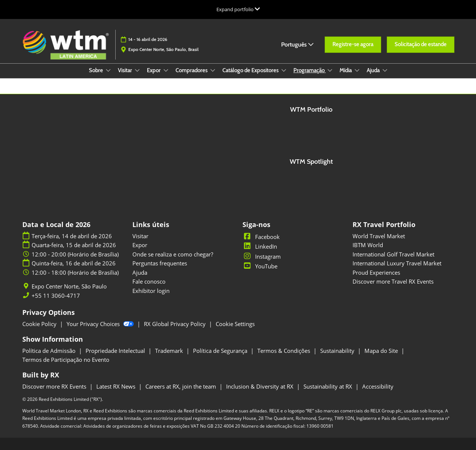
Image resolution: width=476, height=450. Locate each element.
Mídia (346, 70)
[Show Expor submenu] (166, 70)
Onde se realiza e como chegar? (173, 254)
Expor (154, 70)
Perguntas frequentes (160, 263)
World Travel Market (379, 236)
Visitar (126, 70)
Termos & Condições (284, 351)
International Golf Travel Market (393, 254)
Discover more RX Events (55, 386)
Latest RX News (117, 386)
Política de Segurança (221, 351)
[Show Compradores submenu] (213, 70)
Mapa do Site (382, 351)
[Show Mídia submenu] (357, 70)
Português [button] (297, 44)
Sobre (97, 70)
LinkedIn (260, 246)
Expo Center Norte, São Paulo (69, 286)
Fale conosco (149, 281)
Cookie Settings (235, 324)
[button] (353, 45)
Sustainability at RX (329, 386)
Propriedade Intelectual (116, 351)
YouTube (260, 266)
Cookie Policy (40, 324)
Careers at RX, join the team (181, 386)
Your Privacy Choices (101, 324)
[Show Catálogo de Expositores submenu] (284, 70)
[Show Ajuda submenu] (385, 70)
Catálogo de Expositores (251, 70)
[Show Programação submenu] (330, 70)
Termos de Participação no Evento (66, 360)
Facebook (261, 237)
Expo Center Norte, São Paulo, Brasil (163, 49)
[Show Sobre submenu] (108, 70)
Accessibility (378, 386)
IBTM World (368, 245)
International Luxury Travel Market (397, 263)
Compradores (192, 70)
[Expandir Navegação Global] (238, 9)
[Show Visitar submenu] (137, 70)
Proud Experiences (376, 272)
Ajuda (374, 70)
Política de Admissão (50, 351)
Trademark (170, 351)
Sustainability (338, 351)
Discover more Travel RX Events (393, 281)
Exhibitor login (151, 291)
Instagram (262, 256)
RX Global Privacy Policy (176, 324)
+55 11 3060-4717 (56, 296)
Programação (310, 70)
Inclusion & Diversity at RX (260, 386)
